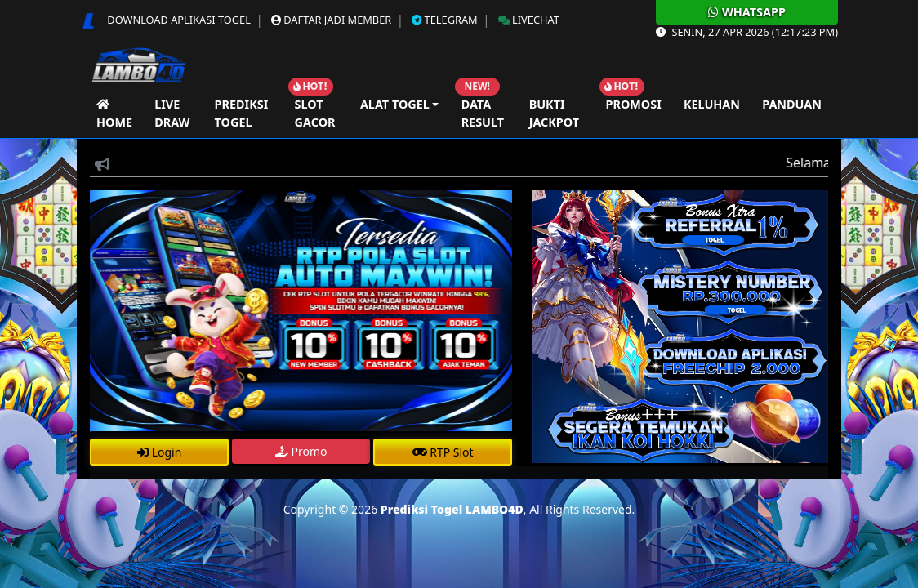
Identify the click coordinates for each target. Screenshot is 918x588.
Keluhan (712, 104)
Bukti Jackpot (554, 113)
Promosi (634, 104)
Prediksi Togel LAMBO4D (452, 509)
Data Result (483, 113)
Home (114, 113)
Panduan (792, 104)
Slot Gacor (315, 113)
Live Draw (172, 113)
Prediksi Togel (242, 113)
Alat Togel (395, 104)
